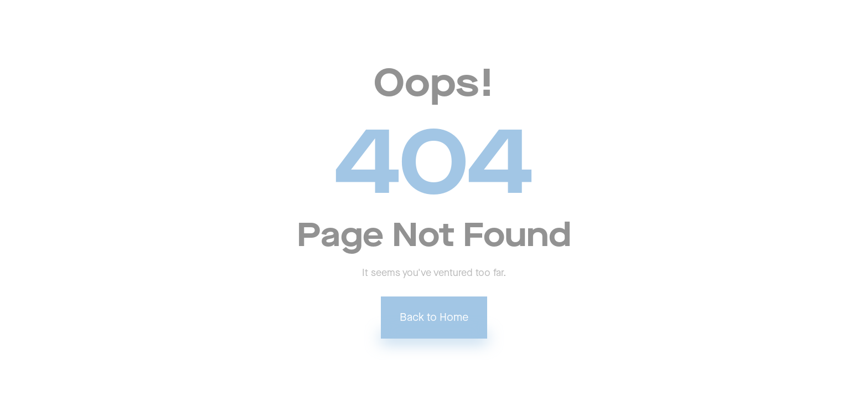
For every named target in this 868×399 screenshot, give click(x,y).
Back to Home (434, 318)
